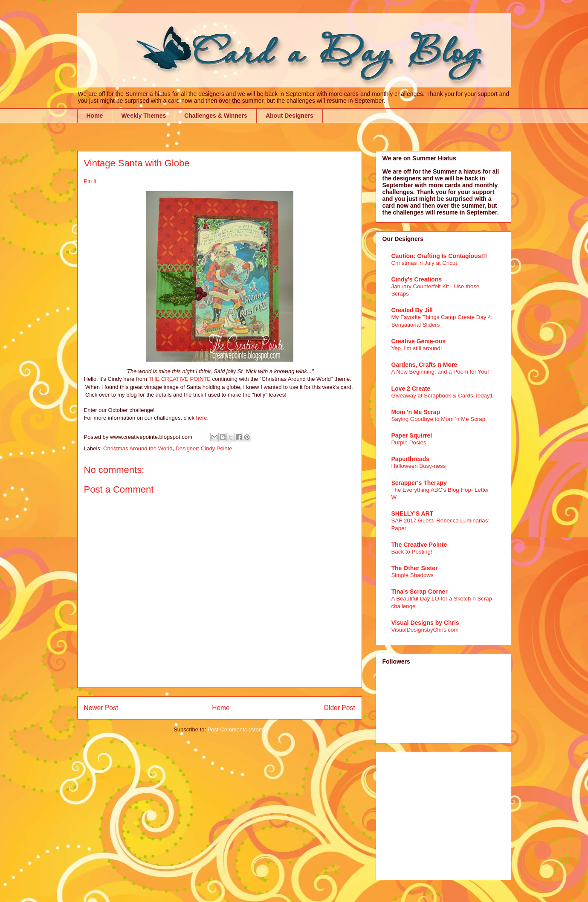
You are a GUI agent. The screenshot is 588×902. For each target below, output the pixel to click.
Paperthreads (410, 459)
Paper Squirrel (412, 435)
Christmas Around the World (138, 448)
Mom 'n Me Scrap (416, 412)
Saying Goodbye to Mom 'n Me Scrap (439, 419)
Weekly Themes (143, 116)
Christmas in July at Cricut (424, 263)
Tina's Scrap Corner (420, 592)
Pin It (90, 181)
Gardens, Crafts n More (424, 365)
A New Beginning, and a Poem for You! (440, 372)
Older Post (339, 708)
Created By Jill (412, 310)
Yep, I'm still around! (417, 348)
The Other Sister (415, 568)
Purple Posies (409, 442)
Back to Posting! (412, 552)
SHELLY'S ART (413, 513)
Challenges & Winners (216, 116)
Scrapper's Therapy (419, 483)
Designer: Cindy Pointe (204, 448)
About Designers (290, 116)
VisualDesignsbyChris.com (425, 630)
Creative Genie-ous (419, 341)
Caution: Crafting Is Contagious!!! (439, 256)
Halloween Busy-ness (419, 466)
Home (95, 116)
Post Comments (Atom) (236, 729)
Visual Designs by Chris (425, 623)
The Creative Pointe (419, 545)
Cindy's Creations (417, 279)
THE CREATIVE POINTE (180, 379)
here (202, 418)
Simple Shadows (413, 575)
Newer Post (101, 708)
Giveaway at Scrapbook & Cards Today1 (442, 396)
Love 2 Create (411, 389)
